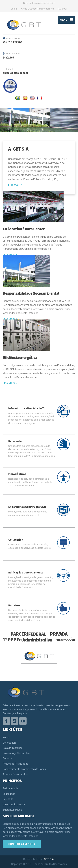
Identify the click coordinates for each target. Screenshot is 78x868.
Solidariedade (11, 788)
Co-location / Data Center (24, 229)
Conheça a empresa (22, 844)
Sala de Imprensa (13, 748)
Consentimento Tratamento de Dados (24, 769)
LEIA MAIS (14, 185)
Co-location (9, 743)
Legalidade (9, 794)
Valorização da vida (14, 804)
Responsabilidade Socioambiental (31, 293)
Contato (7, 759)
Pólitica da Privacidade (16, 764)
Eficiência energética (20, 357)
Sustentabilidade (12, 810)
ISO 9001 (63, 9)
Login (14, 9)
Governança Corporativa (17, 753)
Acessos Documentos (15, 774)
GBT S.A (49, 859)
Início (6, 737)
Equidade (8, 799)
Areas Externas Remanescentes (37, 9)
